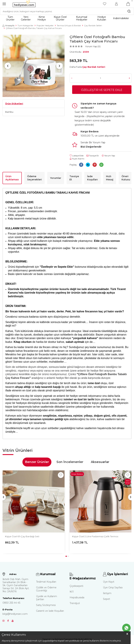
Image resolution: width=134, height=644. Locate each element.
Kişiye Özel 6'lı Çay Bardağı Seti (22, 537)
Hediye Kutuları (102, 18)
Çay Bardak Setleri (93, 25)
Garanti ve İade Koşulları (50, 612)
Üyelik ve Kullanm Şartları (47, 598)
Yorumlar (56, 179)
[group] (34, 66)
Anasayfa (8, 25)
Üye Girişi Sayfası (113, 588)
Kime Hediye (42, 18)
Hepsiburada (77, 598)
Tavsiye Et (93, 156)
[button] (8, 66)
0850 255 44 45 (11, 603)
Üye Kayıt (109, 582)
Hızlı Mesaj (110, 179)
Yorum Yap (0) (93, 46)
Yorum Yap (108, 156)
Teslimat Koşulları (46, 582)
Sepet (107, 600)
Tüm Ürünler (10, 18)
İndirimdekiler (121, 18)
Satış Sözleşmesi (46, 606)
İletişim (107, 594)
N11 (72, 592)
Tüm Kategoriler (25, 25)
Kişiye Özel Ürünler (60, 18)
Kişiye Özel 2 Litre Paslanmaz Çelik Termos (95, 537)
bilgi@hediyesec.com (15, 615)
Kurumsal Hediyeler (82, 18)
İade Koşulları (92, 179)
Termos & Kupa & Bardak (69, 25)
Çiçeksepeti (76, 586)
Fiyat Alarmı (77, 159)
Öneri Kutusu (126, 179)
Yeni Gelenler (26, 18)
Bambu (9, 112)
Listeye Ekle (77, 156)
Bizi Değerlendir (91, 147)
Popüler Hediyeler (45, 25)
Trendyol (75, 604)
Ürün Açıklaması (12, 179)
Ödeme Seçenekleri (34, 179)
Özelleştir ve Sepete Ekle (102, 90)
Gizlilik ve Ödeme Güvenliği (46, 590)
